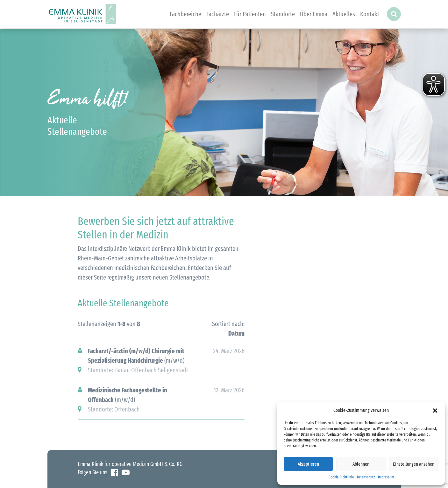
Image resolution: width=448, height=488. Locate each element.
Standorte (283, 14)
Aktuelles (344, 14)
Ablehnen (361, 464)
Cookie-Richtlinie (341, 477)
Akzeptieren (308, 464)
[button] (435, 410)
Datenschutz (366, 477)
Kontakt (370, 14)
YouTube (126, 473)
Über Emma (314, 14)
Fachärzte (218, 14)
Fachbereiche (185, 14)
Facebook (114, 473)
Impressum (386, 477)
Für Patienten (250, 14)
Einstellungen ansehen (414, 464)
